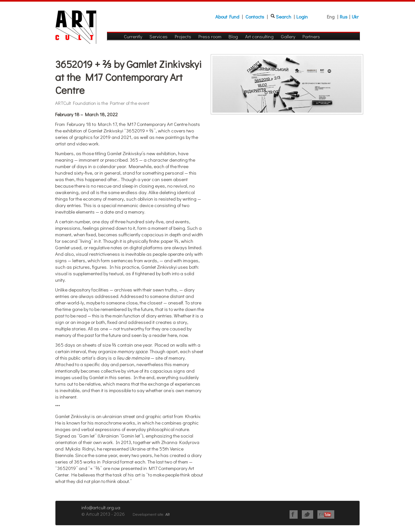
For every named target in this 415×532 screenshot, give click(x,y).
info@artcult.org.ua (101, 507)
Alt (167, 514)
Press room (210, 36)
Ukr (355, 17)
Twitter (308, 514)
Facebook (294, 514)
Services (159, 36)
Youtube (326, 514)
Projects (183, 36)
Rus (344, 17)
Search (284, 17)
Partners (311, 36)
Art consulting (259, 36)
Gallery (288, 36)
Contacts (255, 17)
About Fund (227, 17)
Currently (133, 36)
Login (302, 17)
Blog (233, 36)
